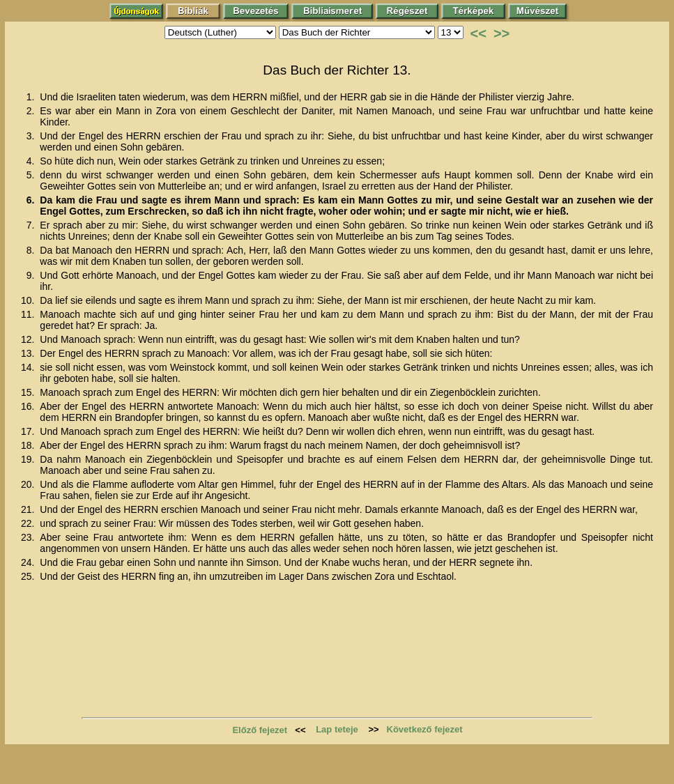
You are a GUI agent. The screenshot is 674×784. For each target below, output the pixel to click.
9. (32, 275)
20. (29, 484)
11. (29, 314)
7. (32, 225)
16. (29, 406)
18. (29, 445)
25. (29, 576)
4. (32, 161)
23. (29, 537)
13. (29, 353)
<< (478, 33)
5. (32, 175)
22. (29, 523)
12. (29, 339)
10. (29, 300)
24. (29, 562)
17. (29, 431)
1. (32, 97)
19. (29, 459)
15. (29, 392)
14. (29, 367)
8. (32, 250)
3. (32, 136)
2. (32, 111)
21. (29, 509)
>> (501, 33)
